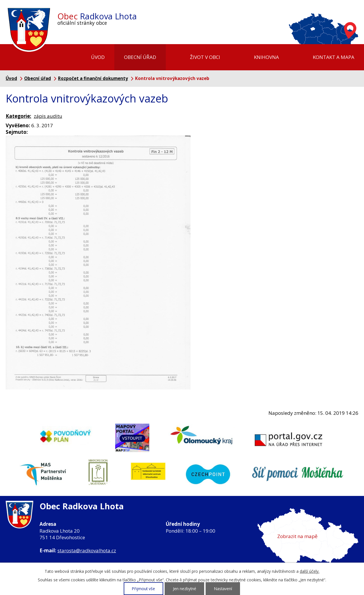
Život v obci (205, 57)
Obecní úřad (140, 57)
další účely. (310, 571)
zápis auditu (48, 116)
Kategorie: (18, 116)
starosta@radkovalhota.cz (87, 550)
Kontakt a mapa (334, 57)
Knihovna (266, 57)
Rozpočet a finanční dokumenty (93, 78)
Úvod (98, 57)
